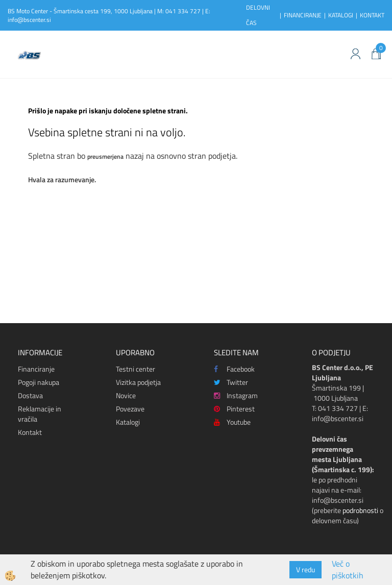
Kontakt (30, 432)
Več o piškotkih (348, 570)
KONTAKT (372, 15)
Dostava (30, 395)
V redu (305, 569)
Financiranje (36, 369)
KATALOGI (341, 15)
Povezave (130, 409)
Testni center (136, 369)
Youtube (232, 422)
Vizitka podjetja (138, 382)
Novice (126, 395)
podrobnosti (360, 510)
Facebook (234, 369)
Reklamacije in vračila (40, 414)
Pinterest (234, 409)
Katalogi (128, 422)
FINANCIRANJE (303, 15)
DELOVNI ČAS (258, 15)
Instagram (236, 395)
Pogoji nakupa (39, 382)
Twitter (231, 382)
